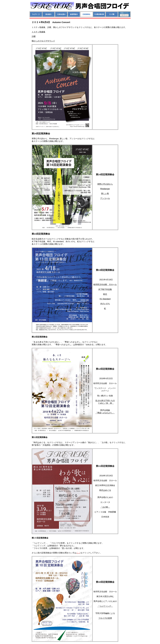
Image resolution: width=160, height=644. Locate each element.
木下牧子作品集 (105, 289)
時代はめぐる (105, 490)
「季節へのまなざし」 (105, 413)
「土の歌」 (105, 507)
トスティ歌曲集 (38, 32)
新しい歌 (105, 194)
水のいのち (105, 304)
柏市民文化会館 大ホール (105, 285)
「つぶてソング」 (105, 606)
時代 (105, 294)
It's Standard (105, 299)
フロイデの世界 (105, 618)
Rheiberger (105, 189)
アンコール (105, 198)
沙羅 (34, 36)
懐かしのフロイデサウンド (43, 41)
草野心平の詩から (105, 184)
